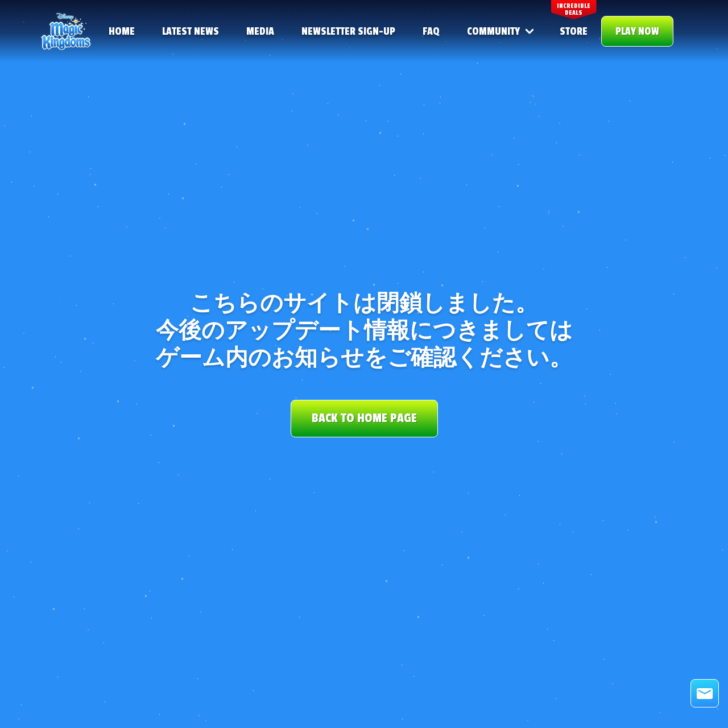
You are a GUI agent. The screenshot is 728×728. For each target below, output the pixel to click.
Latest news (191, 31)
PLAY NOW (637, 31)
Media (260, 31)
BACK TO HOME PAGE (364, 418)
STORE (574, 31)
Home (122, 31)
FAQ (431, 31)
